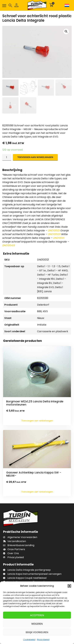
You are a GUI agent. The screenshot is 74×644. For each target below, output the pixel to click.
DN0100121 (54, 231)
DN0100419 (9, 245)
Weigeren (37, 624)
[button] (69, 586)
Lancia (48, 291)
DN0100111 (59, 238)
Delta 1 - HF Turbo (48, 275)
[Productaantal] (7, 157)
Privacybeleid (43, 640)
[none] (67, 5)
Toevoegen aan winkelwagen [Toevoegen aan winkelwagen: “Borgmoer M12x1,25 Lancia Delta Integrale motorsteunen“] (37, 421)
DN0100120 (54, 234)
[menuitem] (67, 5)
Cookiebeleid (29, 640)
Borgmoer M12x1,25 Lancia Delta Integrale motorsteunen (35, 403)
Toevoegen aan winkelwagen (35, 157)
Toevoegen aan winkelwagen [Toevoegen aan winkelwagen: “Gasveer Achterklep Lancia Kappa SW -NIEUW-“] (37, 492)
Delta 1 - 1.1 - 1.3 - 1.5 (49, 266)
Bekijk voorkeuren (37, 632)
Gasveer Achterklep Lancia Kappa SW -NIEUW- (34, 474)
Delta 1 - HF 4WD (57, 271)
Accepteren (37, 615)
